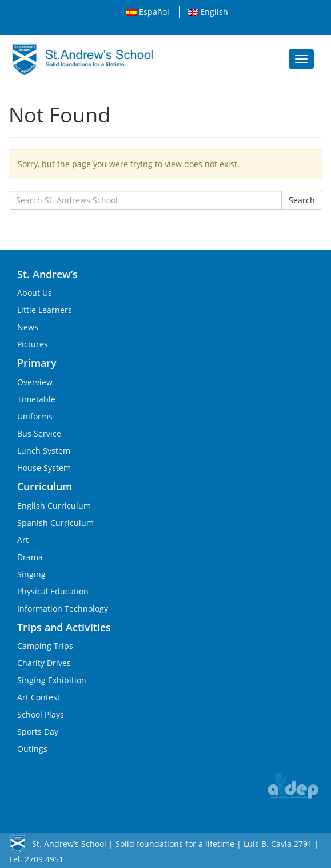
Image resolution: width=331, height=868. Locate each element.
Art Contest (39, 697)
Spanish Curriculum (55, 523)
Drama (30, 557)
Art (23, 540)
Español (148, 12)
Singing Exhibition (52, 680)
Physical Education (53, 591)
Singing (31, 574)
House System (44, 468)
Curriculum (45, 486)
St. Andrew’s (47, 274)
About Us (35, 293)
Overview (35, 382)
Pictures (33, 344)
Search (302, 200)
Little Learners (45, 310)
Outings (32, 749)
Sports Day (38, 732)
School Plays (41, 714)
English (208, 12)
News (28, 327)
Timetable (36, 399)
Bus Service (39, 433)
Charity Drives (44, 663)
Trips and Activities (64, 627)
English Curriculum (54, 506)
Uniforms (35, 416)
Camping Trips (45, 646)
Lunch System (44, 451)
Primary (37, 363)
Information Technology (63, 609)
